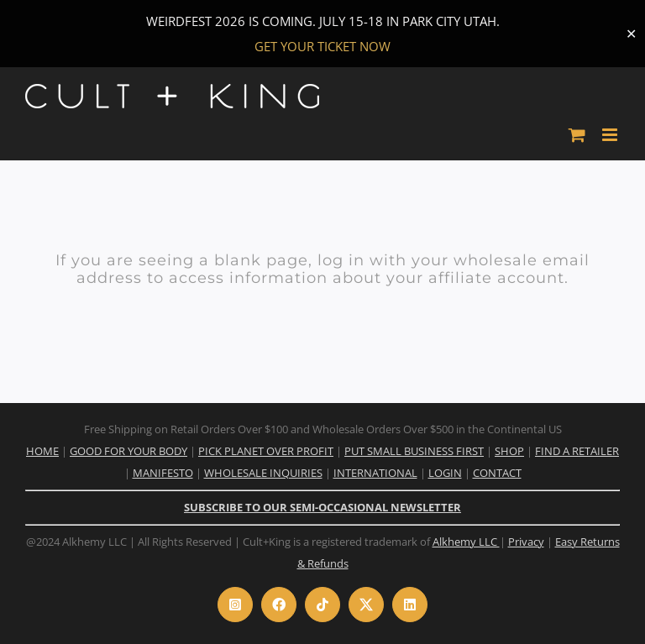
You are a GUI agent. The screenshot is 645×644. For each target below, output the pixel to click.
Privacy (526, 542)
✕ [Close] (631, 34)
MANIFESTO (163, 473)
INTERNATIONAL (375, 473)
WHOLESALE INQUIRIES (263, 473)
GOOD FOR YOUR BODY (128, 451)
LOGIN (445, 473)
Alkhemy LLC (466, 542)
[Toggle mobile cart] (577, 135)
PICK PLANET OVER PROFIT (266, 451)
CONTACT (497, 473)
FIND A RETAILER (577, 451)
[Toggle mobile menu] (611, 135)
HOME (42, 451)
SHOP (509, 451)
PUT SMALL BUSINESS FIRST (414, 451)
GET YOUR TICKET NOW (322, 46)
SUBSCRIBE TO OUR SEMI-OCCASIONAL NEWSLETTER (322, 507)
